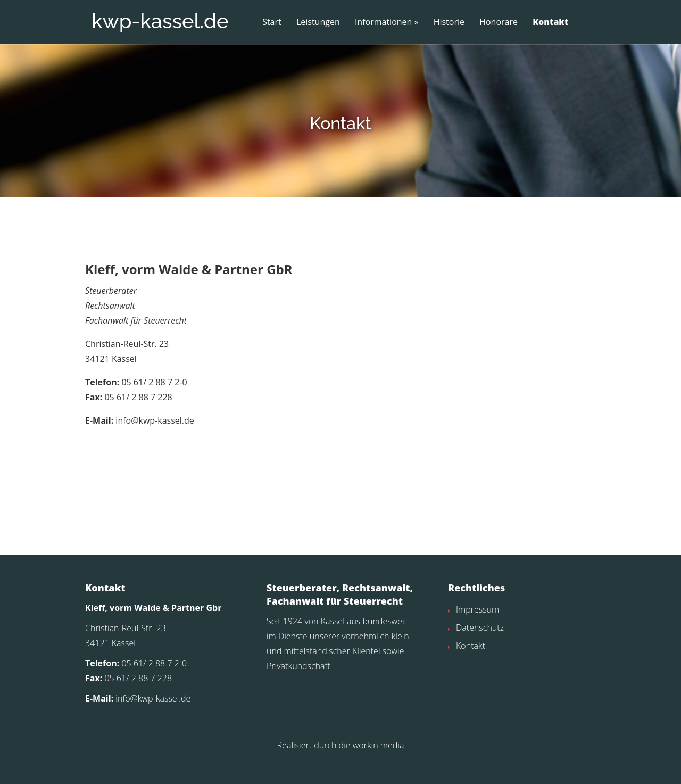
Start (272, 22)
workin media (379, 766)
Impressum (477, 630)
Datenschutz (480, 648)
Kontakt (550, 22)
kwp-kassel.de (160, 21)
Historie (449, 22)
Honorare (499, 22)
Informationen (384, 22)
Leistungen (318, 22)
